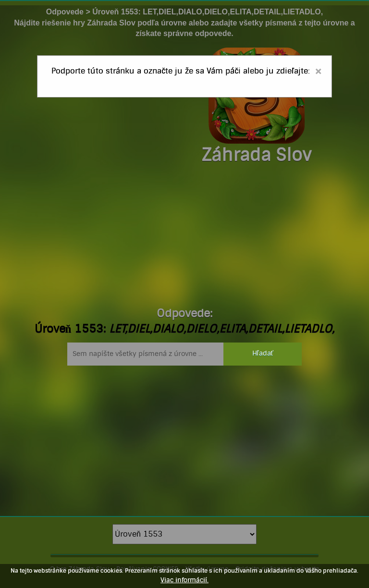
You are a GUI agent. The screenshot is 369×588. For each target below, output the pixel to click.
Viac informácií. (184, 580)
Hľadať (263, 354)
